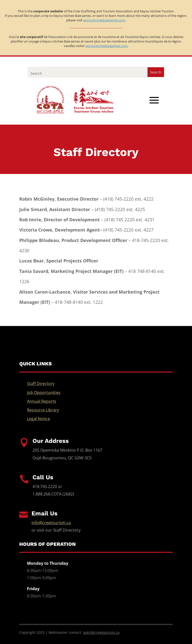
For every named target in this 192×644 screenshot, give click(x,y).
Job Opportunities (44, 393)
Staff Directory (41, 384)
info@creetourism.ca (51, 523)
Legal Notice (38, 419)
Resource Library (43, 410)
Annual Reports (42, 401)
